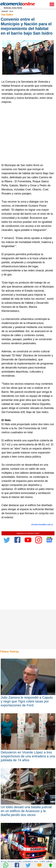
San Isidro (7, 15)
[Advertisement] (28, 134)
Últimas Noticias (9, 652)
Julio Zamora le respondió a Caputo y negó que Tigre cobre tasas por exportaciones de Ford (27, 701)
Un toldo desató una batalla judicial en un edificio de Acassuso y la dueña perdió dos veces (26, 811)
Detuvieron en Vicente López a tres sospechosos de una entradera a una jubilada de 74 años (28, 756)
